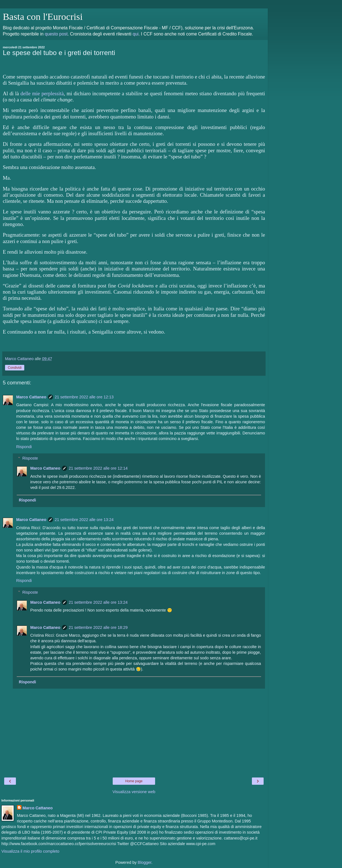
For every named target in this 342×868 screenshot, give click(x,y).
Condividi (15, 368)
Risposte (30, 458)
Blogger (145, 862)
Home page (134, 781)
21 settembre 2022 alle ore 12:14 (98, 468)
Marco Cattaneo (31, 397)
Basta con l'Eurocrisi (43, 16)
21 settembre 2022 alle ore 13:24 (84, 520)
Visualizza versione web (134, 792)
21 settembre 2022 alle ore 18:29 (98, 627)
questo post (56, 34)
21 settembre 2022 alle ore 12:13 (84, 397)
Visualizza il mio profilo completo (30, 851)
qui (135, 34)
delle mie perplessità (42, 93)
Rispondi (24, 447)
